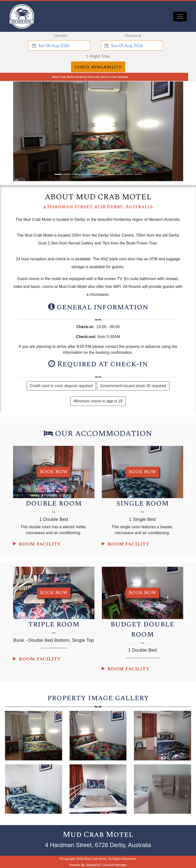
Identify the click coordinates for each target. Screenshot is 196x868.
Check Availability (98, 67)
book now (54, 472)
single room (143, 503)
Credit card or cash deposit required (61, 386)
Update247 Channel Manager (107, 865)
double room (54, 503)
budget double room (142, 629)
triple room (54, 624)
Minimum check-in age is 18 (98, 401)
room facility (40, 544)
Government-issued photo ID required (133, 386)
